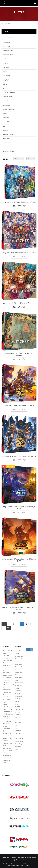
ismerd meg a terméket (19, 206)
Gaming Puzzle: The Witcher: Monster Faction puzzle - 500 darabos (19, 202)
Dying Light (6, 80)
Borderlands (6, 42)
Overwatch (6, 118)
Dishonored (6, 67)
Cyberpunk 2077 (8, 55)
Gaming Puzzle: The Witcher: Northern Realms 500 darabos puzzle (19, 253)
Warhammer (6, 143)
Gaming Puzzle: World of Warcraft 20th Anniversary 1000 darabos (19, 456)
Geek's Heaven (7, 101)
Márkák (13, 864)
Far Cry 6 (5, 88)
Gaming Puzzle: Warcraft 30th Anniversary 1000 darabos (19, 406)
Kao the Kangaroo (8, 109)
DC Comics (6, 59)
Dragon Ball (6, 76)
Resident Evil (6, 122)
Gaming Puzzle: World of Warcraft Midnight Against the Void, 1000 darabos (19, 508)
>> (8, 628)
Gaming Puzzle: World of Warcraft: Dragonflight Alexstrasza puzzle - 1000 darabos (19, 608)
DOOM (5, 72)
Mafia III (5, 113)
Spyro (4, 126)
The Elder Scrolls (8, 134)
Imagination (6, 105)
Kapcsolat (30, 864)
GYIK (24, 864)
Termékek (6, 864)
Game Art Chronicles (9, 93)
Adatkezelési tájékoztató (15, 865)
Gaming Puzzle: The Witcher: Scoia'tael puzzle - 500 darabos (19, 303)
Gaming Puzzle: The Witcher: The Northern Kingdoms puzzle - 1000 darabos (19, 355)
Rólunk (19, 864)
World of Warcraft (8, 151)
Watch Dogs (6, 147)
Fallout (5, 84)
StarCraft (5, 130)
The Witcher (6, 139)
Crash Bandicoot (8, 51)
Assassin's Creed (8, 38)
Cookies (27, 865)
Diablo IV (5, 63)
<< (4, 624)
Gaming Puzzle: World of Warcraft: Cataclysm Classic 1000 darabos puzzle (19, 560)
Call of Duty (6, 46)
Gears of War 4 (7, 97)
